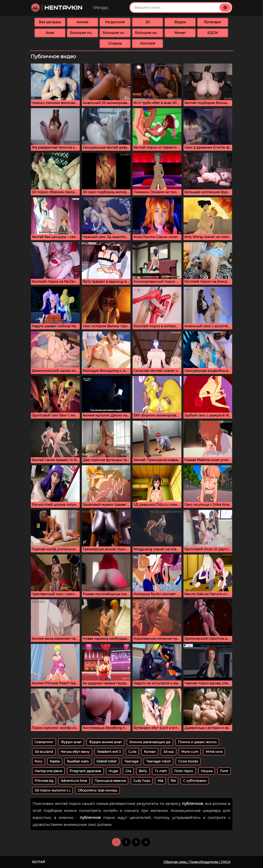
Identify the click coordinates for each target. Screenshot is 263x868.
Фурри (180, 22)
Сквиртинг (44, 742)
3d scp (168, 752)
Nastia (55, 761)
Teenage (131, 761)
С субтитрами (195, 781)
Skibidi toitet (107, 761)
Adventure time (74, 781)
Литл (224, 771)
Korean (150, 752)
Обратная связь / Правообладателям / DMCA (197, 862)
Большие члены (117, 33)
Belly (143, 771)
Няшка (207, 771)
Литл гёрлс (184, 771)
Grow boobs (188, 761)
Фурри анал (71, 742)
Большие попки (84, 33)
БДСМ (213, 33)
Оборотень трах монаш (97, 790)
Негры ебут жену (75, 752)
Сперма (115, 43)
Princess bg (44, 781)
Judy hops (142, 781)
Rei (173, 781)
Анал (50, 33)
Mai (160, 781)
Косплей (148, 43)
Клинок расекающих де (150, 742)
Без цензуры (50, 22)
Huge (113, 771)
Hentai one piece (48, 771)
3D (148, 22)
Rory (38, 761)
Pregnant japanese (85, 771)
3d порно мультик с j (52, 790)
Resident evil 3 (109, 752)
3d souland (44, 752)
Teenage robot (158, 761)
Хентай (39, 862)
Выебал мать (78, 761)
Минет (180, 33)
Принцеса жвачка (110, 781)
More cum (190, 752)
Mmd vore (214, 752)
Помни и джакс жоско (197, 742)
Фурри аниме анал (105, 742)
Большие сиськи (149, 33)
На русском (115, 22)
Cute (132, 752)
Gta (128, 771)
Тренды (101, 8)
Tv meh (161, 771)
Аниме (82, 22)
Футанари (213, 22)
